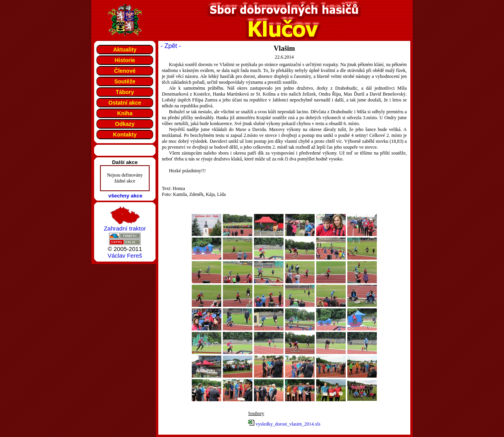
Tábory (125, 92)
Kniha (125, 113)
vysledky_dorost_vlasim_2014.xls (288, 424)
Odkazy (125, 124)
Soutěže (125, 81)
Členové (125, 71)
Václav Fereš (125, 255)
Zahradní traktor (125, 228)
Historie (125, 60)
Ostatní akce (125, 103)
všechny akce (125, 196)
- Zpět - (171, 46)
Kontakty (125, 135)
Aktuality (125, 50)
